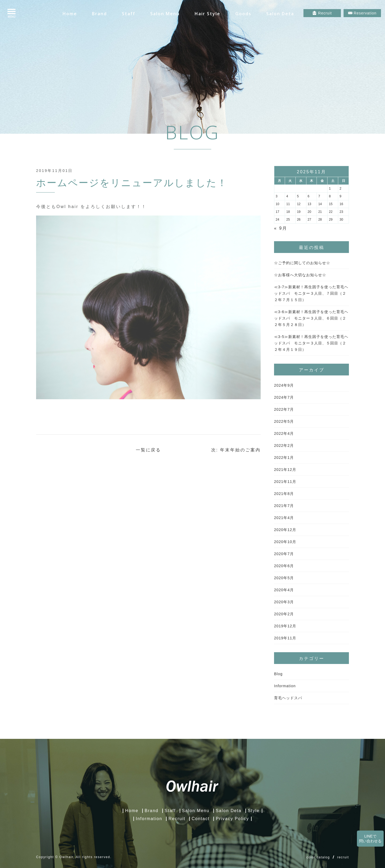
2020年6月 (284, 566)
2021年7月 (284, 506)
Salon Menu (165, 14)
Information (285, 686)
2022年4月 (284, 433)
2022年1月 (284, 458)
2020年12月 (285, 530)
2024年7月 (284, 397)
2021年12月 (285, 470)
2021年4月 (284, 518)
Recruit (177, 819)
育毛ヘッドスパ (288, 698)
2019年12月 (285, 626)
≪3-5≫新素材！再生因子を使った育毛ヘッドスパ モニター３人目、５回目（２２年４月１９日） (311, 343)
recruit (343, 857)
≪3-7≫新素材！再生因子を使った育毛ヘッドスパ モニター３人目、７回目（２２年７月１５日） (311, 293)
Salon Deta (280, 14)
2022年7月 (284, 409)
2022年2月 (284, 445)
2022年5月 (284, 421)
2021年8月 (284, 494)
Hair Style (207, 14)
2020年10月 (285, 542)
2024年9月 (284, 385)
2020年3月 (284, 602)
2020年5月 (284, 578)
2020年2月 (284, 614)
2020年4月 (284, 590)
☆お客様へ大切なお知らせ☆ (300, 275)
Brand (99, 14)
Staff (129, 14)
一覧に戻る (149, 450)
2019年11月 (285, 638)
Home (70, 14)
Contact (201, 819)
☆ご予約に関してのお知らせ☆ (302, 263)
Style (254, 811)
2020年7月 (284, 554)
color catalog (318, 857)
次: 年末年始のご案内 (236, 450)
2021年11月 (285, 482)
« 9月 (281, 228)
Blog (278, 674)
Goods (243, 14)
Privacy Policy (233, 819)
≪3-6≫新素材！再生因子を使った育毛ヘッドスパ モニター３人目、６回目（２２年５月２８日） (311, 318)
